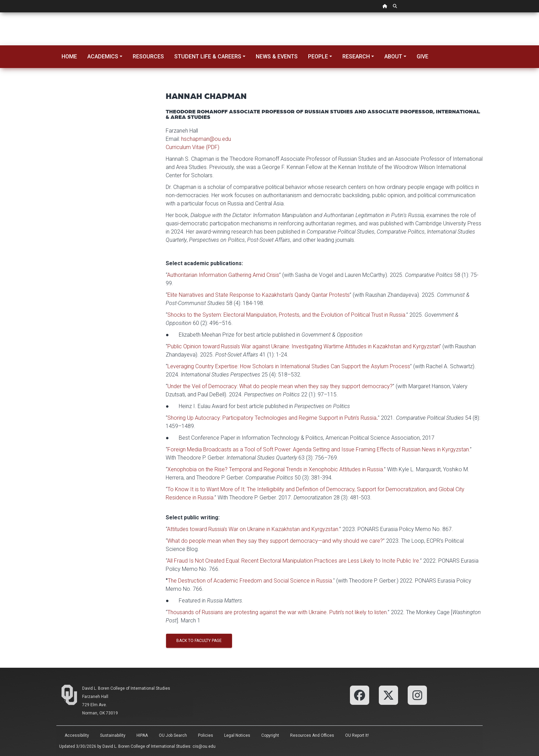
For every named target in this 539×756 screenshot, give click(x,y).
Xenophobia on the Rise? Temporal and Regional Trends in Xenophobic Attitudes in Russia (275, 469)
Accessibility (77, 735)
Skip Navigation (0, 13)
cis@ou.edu (204, 746)
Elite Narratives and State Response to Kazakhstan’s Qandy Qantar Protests (258, 295)
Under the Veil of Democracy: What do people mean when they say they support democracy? (280, 386)
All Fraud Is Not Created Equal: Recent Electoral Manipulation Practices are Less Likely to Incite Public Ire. (294, 561)
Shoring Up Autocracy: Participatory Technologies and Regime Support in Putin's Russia (272, 418)
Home (69, 57)
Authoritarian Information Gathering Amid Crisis (223, 275)
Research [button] (356, 57)
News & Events (277, 57)
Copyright (270, 735)
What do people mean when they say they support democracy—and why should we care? (275, 541)
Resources (148, 57)
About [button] (393, 57)
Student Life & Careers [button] (208, 57)
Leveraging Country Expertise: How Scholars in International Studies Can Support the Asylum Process (289, 366)
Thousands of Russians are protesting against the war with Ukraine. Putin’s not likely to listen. (278, 612)
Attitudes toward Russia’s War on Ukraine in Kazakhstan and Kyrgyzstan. (253, 529)
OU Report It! (357, 735)
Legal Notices (237, 735)
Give (422, 57)
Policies (206, 735)
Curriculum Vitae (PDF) (192, 147)
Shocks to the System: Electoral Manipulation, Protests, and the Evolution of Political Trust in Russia (286, 315)
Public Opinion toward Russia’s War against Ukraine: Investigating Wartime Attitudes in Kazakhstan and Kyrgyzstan (303, 346)
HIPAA (142, 735)
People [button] (318, 57)
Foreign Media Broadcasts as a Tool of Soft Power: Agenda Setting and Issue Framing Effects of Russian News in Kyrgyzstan (318, 449)
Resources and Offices (312, 735)
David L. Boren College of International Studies (126, 688)
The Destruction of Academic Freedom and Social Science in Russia (250, 581)
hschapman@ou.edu (206, 139)
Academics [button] (103, 57)
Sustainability (113, 735)
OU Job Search (173, 735)
